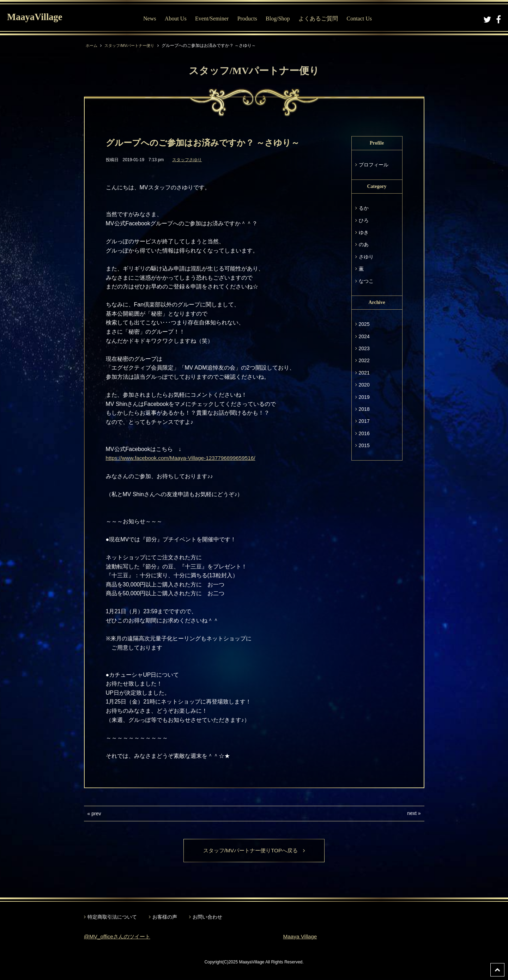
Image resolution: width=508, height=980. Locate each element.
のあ (364, 244)
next (412, 813)
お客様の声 (165, 918)
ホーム (92, 45)
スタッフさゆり (187, 160)
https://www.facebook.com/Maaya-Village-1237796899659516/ (184, 458)
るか (364, 208)
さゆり (366, 257)
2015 (364, 445)
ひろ (364, 220)
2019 (364, 397)
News (151, 19)
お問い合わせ (207, 918)
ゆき (364, 232)
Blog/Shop (279, 19)
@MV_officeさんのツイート (119, 937)
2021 (364, 373)
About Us (177, 19)
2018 (364, 409)
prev (96, 814)
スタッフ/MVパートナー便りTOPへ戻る (254, 851)
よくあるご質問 (320, 19)
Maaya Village (301, 937)
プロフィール (374, 165)
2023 (364, 348)
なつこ (366, 281)
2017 (364, 421)
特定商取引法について (112, 918)
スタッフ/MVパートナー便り (132, 45)
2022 (364, 360)
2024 (364, 336)
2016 (364, 433)
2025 (364, 324)
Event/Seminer (214, 19)
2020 (364, 385)
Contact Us (361, 19)
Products (249, 19)
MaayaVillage (38, 18)
